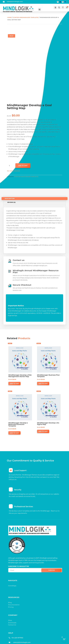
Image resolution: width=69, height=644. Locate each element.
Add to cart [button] (14, 384)
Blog (10, 601)
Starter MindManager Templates (26, 17)
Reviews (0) (11, 202)
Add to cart (23, 166)
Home (9, 17)
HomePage (12, 584)
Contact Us (12, 623)
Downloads (12, 621)
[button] (13, 171)
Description (10, 199)
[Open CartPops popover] (64, 639)
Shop (10, 618)
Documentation (14, 603)
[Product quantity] (10, 166)
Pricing (11, 605)
